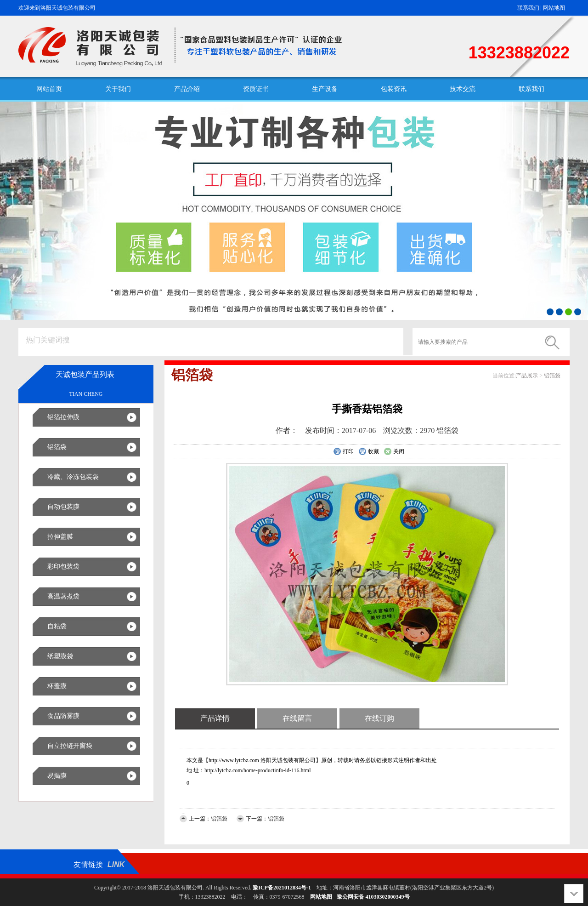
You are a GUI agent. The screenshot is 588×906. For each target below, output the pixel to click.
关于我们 (118, 89)
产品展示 (527, 376)
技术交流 (463, 89)
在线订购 (379, 718)
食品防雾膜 (63, 716)
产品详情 (215, 718)
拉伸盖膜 (60, 537)
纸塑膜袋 (60, 656)
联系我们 (528, 8)
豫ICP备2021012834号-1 (282, 888)
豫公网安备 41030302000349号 (373, 897)
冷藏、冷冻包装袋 (73, 477)
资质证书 (256, 89)
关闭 (394, 452)
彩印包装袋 (63, 567)
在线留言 (297, 718)
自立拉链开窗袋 (70, 746)
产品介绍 (187, 89)
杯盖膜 (57, 686)
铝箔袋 (57, 447)
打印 (343, 452)
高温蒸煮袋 (63, 596)
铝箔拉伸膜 (63, 417)
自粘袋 (57, 626)
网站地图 (554, 8)
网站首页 (49, 89)
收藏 (369, 452)
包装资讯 (394, 89)
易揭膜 (57, 776)
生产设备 (325, 89)
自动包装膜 (63, 507)
